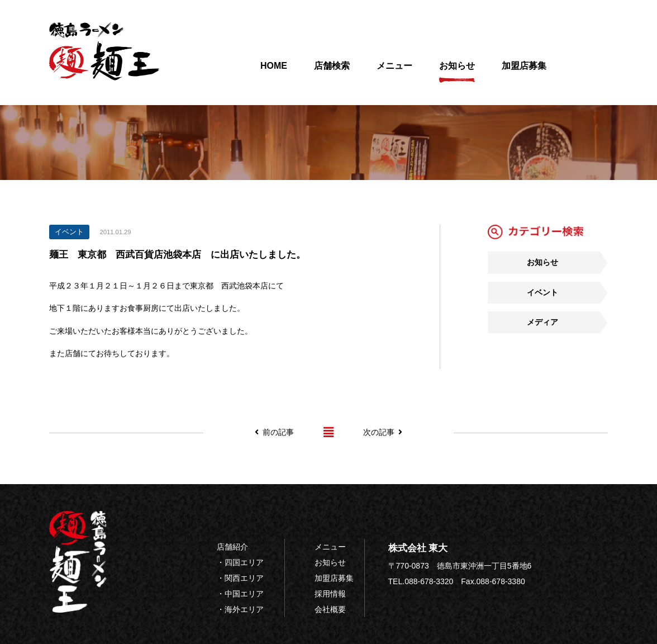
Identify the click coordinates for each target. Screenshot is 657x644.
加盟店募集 (524, 72)
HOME (274, 72)
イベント (542, 292)
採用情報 (330, 594)
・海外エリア (240, 609)
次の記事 (383, 432)
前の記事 (274, 432)
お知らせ (457, 72)
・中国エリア (240, 594)
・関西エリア (240, 578)
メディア (542, 322)
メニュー (394, 72)
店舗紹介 (232, 547)
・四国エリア (240, 562)
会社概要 (330, 609)
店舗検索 (332, 72)
